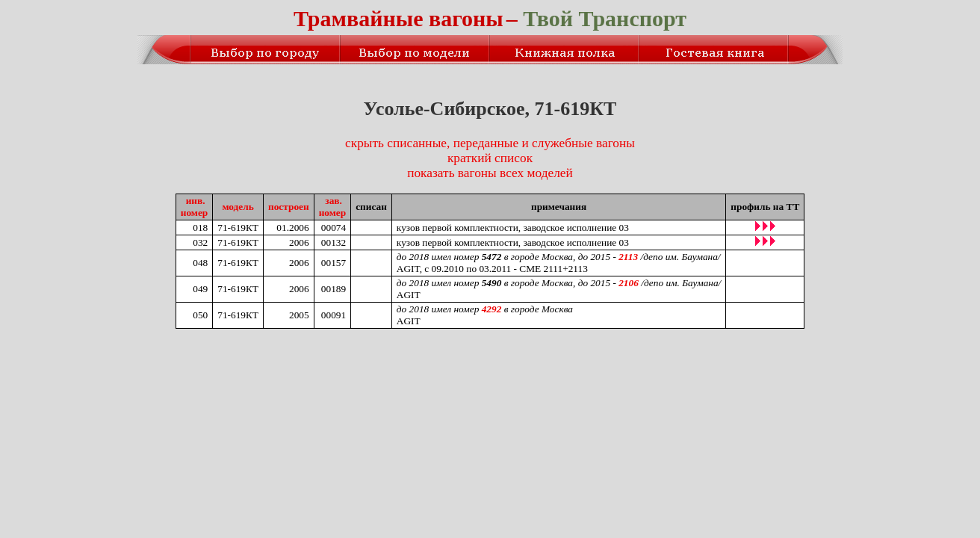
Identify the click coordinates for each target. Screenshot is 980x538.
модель (238, 207)
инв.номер (195, 207)
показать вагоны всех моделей (490, 173)
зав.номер (333, 207)
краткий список (490, 158)
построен (289, 207)
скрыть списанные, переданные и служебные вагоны (490, 143)
